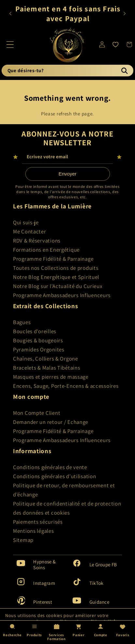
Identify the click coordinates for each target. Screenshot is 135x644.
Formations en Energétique (46, 250)
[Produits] (34, 632)
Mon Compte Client (37, 413)
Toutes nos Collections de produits (56, 268)
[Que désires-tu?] (67, 71)
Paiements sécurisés (38, 522)
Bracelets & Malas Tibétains (47, 368)
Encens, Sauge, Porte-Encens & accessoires (66, 386)
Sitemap (23, 540)
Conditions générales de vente (50, 467)
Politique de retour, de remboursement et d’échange (64, 490)
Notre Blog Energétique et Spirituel (56, 277)
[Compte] (101, 632)
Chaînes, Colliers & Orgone (46, 359)
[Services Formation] (57, 632)
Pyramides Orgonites (39, 349)
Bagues (22, 322)
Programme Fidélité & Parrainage (53, 259)
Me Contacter (30, 231)
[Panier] (78, 632)
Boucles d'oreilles (35, 331)
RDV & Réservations (37, 241)
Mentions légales (34, 531)
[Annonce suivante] (124, 14)
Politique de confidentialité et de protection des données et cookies (67, 508)
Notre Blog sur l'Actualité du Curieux (58, 286)
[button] (10, 44)
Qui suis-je (26, 222)
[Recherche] (124, 71)
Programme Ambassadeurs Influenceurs (62, 295)
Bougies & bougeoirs (38, 340)
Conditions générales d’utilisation (54, 476)
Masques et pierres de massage (51, 377)
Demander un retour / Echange (51, 422)
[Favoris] (115, 45)
